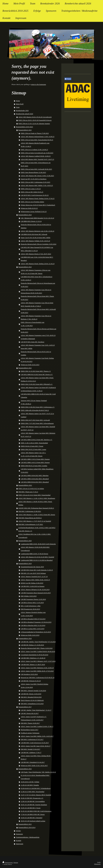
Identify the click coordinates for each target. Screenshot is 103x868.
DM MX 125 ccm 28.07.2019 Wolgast (33, 573)
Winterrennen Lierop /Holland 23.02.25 (34, 212)
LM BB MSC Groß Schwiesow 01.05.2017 (35, 743)
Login (99, 862)
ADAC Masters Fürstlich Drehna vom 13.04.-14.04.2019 (33, 614)
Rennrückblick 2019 (25, 563)
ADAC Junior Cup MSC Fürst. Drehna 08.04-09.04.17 (36, 757)
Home (18, 101)
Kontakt (19, 840)
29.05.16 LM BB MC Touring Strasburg (34, 805)
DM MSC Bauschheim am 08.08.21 (30, 518)
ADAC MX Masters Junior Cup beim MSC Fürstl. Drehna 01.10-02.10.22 (37, 379)
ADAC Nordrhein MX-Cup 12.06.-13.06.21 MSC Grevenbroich (35, 536)
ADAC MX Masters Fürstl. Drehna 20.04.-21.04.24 (38, 264)
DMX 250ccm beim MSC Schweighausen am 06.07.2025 (36, 164)
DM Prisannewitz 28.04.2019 (30, 609)
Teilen (68, 79)
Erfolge (18, 831)
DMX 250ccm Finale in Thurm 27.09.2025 (35, 133)
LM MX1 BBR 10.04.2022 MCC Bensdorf (35, 479)
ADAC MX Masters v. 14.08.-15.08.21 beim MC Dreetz (37, 515)
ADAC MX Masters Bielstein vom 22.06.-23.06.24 (38, 231)
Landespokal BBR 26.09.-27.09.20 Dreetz (35, 554)
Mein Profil (20, 104)
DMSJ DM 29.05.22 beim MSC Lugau (34, 449)
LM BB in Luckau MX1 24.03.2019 (33, 629)
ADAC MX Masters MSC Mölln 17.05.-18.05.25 (37, 185)
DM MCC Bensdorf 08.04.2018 (31, 697)
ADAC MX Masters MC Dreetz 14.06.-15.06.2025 (37, 176)
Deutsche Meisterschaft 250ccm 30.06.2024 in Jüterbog (36, 226)
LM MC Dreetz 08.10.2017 (30, 713)
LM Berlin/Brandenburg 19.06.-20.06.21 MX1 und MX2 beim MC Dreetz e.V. (37, 529)
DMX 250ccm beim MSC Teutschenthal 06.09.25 (37, 140)
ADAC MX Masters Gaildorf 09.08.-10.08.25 (36, 156)
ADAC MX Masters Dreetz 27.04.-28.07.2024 (36, 254)
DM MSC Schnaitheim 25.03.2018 (32, 704)
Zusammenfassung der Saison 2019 (32, 567)
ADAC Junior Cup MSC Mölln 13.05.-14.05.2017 (37, 736)
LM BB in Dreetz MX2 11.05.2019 (32, 603)
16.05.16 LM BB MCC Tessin (31, 808)
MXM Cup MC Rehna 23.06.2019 (32, 583)
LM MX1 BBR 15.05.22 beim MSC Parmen (35, 459)
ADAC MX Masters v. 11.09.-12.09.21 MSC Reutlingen (37, 498)
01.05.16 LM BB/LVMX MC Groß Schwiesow (36, 811)
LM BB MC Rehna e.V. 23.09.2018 (32, 645)
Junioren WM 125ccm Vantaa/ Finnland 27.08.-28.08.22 (34, 402)
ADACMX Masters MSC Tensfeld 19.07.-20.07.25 (37, 159)
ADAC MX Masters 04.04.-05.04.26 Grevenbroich (35, 117)
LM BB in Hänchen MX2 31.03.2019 (33, 625)
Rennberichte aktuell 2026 (25, 114)
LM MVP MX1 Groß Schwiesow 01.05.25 (35, 195)
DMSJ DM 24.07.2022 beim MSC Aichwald (35, 420)
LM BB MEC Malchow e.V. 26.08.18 (33, 658)
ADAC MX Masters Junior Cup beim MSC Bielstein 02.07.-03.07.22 (38, 435)
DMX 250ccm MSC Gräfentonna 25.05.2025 (36, 182)
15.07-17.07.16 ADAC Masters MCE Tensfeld (36, 795)
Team (18, 107)
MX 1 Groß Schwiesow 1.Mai (31, 606)
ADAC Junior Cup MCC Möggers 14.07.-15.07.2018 (38, 661)
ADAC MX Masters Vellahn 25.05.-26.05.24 (35, 241)
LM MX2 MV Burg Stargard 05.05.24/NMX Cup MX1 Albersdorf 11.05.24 (37, 249)
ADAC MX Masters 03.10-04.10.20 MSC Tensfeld (37, 557)
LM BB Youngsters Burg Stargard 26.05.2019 (36, 593)
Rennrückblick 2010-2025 (24, 127)
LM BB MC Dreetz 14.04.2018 (31, 694)
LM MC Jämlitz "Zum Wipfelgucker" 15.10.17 (36, 710)
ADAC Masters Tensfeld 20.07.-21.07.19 (34, 577)
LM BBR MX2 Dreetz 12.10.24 (31, 221)
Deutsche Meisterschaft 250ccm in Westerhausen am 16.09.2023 (38, 285)
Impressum (20, 844)
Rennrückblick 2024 (25, 215)
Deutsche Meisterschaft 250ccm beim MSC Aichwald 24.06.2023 (38, 311)
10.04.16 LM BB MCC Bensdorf (32, 818)
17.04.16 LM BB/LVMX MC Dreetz (33, 814)
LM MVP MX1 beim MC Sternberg (33, 342)
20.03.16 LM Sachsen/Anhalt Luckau (33, 821)
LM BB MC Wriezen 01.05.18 (31, 681)
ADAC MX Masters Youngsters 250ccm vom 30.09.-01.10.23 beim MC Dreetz (36, 272)
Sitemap (16, 862)
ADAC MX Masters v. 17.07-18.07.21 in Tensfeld (35, 521)
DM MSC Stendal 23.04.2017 (31, 749)
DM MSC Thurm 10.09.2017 (30, 723)
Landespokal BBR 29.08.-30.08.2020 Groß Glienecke (38, 544)
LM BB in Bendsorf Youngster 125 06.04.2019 (36, 622)
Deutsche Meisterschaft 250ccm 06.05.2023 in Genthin (36, 353)
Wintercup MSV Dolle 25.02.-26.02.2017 (34, 766)
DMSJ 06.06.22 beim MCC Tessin (32, 446)
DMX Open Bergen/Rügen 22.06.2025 (33, 172)
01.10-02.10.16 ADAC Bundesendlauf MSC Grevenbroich (35, 777)
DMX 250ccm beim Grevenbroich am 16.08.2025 (37, 153)
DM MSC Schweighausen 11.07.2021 (31, 524)
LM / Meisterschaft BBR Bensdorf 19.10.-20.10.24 (37, 218)
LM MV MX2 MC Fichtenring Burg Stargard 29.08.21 (36, 508)
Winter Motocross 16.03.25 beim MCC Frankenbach (38, 205)
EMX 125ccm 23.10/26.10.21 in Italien (31, 489)
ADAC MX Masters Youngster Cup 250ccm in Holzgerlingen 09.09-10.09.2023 (36, 291)
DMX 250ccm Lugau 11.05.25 (31, 189)
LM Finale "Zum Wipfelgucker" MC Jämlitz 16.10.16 (38, 772)
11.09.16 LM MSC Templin (30, 785)
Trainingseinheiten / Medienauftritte (28, 837)
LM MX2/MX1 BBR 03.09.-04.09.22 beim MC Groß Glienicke (38, 396)
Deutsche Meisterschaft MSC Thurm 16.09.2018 (37, 648)
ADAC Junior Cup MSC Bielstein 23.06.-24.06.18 (37, 668)
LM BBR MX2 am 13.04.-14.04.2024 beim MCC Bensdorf (37, 259)
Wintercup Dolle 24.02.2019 (30, 635)
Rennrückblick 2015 (25, 824)
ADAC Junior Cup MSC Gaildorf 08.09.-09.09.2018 (38, 651)
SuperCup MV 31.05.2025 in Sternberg (34, 179)
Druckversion (8, 862)
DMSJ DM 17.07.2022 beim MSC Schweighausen (37, 423)
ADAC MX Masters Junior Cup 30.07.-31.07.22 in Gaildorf (37, 415)
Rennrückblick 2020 (25, 541)
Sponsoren (19, 834)
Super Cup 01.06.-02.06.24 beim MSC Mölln (36, 238)
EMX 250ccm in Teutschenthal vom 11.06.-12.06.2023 (33, 324)
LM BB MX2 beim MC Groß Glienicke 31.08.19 (37, 570)
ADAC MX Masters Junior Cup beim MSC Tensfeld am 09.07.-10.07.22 (38, 428)
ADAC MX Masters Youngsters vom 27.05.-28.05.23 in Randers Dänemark (38, 337)
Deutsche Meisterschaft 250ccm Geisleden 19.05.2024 (39, 244)
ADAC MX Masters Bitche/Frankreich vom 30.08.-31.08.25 (35, 145)
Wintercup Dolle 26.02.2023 (30, 365)
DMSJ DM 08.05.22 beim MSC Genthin (34, 466)
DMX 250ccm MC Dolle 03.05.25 (32, 192)
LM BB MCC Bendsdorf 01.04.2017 (33, 762)
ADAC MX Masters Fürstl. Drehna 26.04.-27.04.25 (38, 198)
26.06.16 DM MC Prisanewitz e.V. (32, 798)
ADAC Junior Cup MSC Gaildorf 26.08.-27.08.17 (37, 726)
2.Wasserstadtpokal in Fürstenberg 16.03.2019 (36, 632)
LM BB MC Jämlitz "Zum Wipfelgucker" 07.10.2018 (38, 642)
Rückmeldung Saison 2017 (30, 730)
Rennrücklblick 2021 (25, 485)
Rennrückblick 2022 (25, 368)
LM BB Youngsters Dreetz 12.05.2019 (33, 599)
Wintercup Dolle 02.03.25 (29, 208)
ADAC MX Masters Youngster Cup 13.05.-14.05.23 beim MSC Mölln (38, 347)
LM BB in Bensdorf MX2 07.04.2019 (33, 619)
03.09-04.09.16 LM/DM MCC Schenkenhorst (36, 788)
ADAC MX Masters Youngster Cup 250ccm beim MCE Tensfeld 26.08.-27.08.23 (37, 304)
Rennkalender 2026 (22, 110)
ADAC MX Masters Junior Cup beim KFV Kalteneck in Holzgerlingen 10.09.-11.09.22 (38, 389)
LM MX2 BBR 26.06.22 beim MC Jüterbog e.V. (37, 440)
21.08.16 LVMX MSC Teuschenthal (33, 792)
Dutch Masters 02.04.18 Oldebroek (32, 700)
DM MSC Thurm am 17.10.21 (28, 492)
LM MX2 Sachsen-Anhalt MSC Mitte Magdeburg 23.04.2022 (37, 471)
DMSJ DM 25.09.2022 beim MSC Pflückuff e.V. (37, 384)
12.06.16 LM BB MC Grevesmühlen (33, 801)
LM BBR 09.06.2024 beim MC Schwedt (34, 234)
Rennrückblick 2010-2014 (27, 827)
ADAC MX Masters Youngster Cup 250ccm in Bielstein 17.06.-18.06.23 (36, 317)
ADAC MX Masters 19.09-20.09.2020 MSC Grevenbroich (35, 549)
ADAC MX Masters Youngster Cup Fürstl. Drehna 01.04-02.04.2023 (37, 360)
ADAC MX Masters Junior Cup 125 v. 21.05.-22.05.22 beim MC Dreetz (33, 454)
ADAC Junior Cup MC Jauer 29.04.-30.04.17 (36, 746)
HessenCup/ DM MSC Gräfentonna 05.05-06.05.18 (38, 678)
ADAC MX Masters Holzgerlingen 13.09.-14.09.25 (38, 137)
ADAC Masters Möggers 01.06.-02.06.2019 (35, 590)
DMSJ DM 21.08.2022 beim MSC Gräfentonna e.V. (38, 407)
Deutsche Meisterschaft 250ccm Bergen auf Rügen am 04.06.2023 (39, 330)
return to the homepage (38, 84)
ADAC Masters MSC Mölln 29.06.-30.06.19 (35, 580)
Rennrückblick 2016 (25, 769)
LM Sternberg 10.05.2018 (29, 674)
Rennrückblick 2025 (25, 130)
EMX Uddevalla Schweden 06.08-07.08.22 (35, 410)
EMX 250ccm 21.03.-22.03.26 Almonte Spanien (34, 124)
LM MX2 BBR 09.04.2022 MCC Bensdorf (35, 482)
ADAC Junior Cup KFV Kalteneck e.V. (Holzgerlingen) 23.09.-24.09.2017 (34, 718)
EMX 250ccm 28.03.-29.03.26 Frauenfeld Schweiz (35, 120)
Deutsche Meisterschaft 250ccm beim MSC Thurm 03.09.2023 (37, 298)
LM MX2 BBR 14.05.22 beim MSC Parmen (35, 462)
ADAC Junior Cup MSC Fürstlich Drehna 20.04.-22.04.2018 (35, 686)
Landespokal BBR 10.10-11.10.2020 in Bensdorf (37, 560)
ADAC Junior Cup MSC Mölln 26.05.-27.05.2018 (37, 671)
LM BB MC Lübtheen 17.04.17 (31, 752)
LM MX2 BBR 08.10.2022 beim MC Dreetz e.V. (37, 374)
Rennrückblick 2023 (25, 267)
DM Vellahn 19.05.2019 (29, 596)
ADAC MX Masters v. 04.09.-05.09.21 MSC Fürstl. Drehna (35, 503)
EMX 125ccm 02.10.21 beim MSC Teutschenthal (34, 495)
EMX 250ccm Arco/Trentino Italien (32, 202)
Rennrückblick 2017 (25, 707)
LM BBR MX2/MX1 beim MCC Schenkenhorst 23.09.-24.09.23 (37, 278)
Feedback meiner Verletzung (30, 733)
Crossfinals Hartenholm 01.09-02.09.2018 (35, 655)
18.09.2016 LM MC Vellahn (30, 782)
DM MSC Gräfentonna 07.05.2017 (32, 739)
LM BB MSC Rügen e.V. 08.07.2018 (33, 665)
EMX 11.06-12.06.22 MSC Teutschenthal (34, 443)
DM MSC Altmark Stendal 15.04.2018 (33, 691)
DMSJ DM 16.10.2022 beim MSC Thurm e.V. (36, 371)
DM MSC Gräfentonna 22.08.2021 (30, 511)
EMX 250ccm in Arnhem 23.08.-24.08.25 (34, 150)
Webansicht (97, 864)
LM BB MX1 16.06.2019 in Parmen (33, 586)
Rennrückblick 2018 (25, 638)
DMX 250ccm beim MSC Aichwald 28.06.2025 (36, 169)
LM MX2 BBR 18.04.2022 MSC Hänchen (35, 475)
